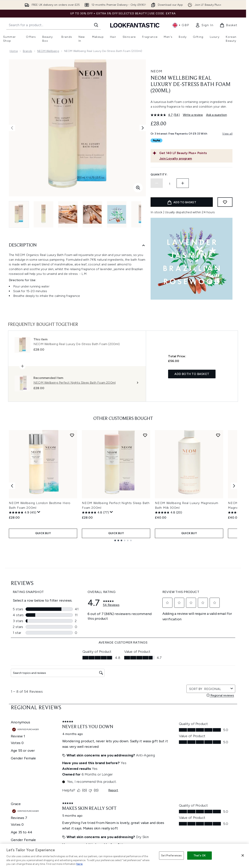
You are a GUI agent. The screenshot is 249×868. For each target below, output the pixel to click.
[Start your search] (54, 25)
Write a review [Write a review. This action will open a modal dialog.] (193, 115)
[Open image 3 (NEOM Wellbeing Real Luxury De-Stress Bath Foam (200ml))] (68, 214)
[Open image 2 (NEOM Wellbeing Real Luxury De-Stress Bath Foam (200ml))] (44, 214)
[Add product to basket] (182, 202)
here (80, 864)
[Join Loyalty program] (195, 159)
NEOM (156, 71)
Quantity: (159, 175)
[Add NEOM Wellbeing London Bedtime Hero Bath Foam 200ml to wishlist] (72, 435)
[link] (204, 25)
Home (14, 51)
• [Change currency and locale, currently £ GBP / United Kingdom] (181, 25)
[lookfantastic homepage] (135, 25)
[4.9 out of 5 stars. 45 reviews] (23, 512)
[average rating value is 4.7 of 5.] (162, 115)
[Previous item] (12, 486)
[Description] (77, 245)
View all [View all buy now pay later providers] (227, 134)
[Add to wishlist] (225, 202)
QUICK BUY (43, 533)
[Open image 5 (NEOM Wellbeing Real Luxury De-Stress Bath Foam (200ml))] (117, 214)
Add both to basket (192, 374)
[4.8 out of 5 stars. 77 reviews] (95, 512)
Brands (27, 51)
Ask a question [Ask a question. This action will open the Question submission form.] (217, 115)
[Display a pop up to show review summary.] (39, 512)
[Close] (243, 855)
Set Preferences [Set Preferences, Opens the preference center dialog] (171, 856)
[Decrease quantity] (157, 183)
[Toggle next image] (143, 128)
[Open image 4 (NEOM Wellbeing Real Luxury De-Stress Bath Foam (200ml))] (92, 214)
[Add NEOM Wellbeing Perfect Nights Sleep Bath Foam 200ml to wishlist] (145, 435)
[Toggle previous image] (12, 128)
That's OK (200, 856)
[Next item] (234, 486)
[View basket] (229, 25)
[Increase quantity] (183, 183)
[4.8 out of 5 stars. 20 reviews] (168, 512)
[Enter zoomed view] (138, 188)
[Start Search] (96, 25)
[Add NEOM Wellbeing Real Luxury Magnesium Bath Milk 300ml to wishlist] (218, 435)
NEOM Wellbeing (48, 51)
